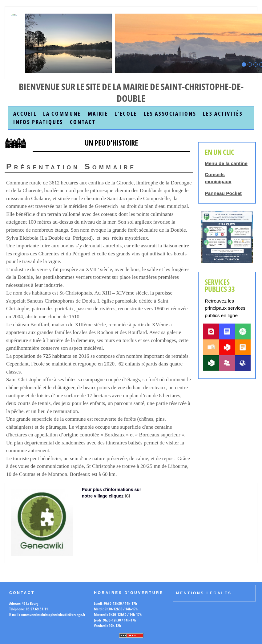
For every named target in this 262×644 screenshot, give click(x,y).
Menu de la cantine (226, 163)
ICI (127, 496)
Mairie (98, 114)
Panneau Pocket (223, 193)
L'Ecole (126, 114)
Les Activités (223, 114)
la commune (62, 114)
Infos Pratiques (38, 122)
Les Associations (170, 114)
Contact (83, 122)
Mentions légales (204, 593)
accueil (25, 114)
